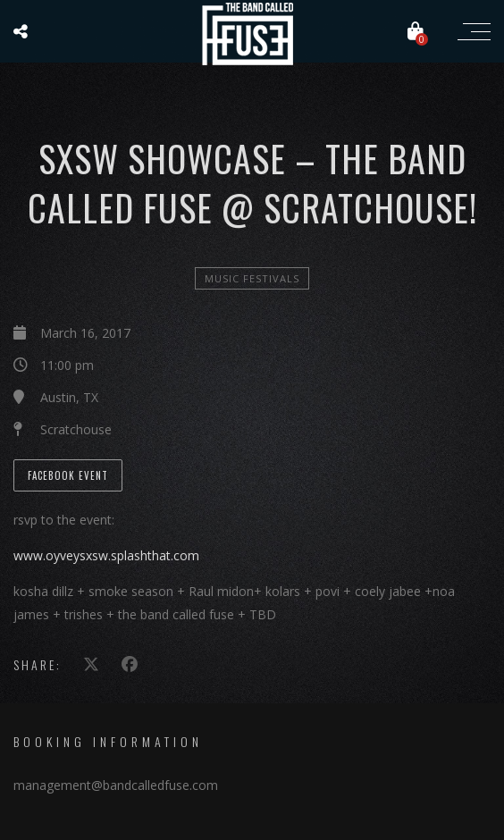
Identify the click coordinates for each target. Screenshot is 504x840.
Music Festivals (252, 278)
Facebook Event (68, 475)
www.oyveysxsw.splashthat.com (106, 555)
